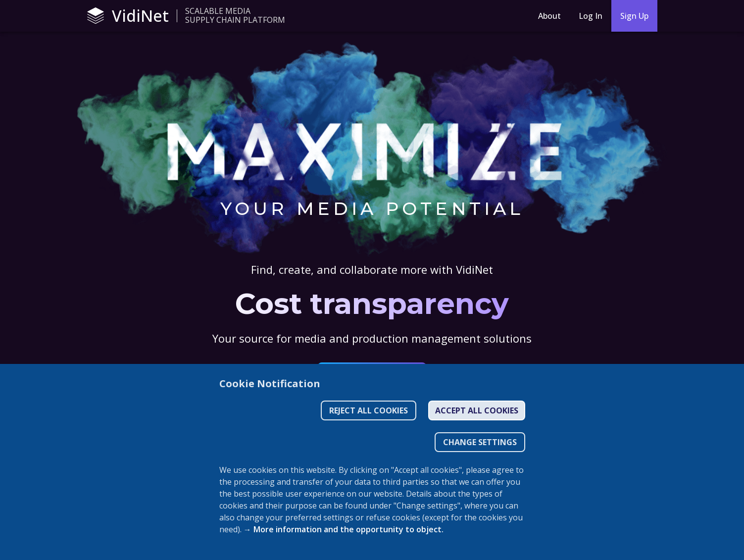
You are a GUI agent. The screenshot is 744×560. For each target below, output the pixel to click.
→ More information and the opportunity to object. (344, 529)
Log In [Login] (591, 16)
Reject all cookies (369, 410)
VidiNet (128, 16)
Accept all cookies (477, 410)
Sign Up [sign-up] (634, 16)
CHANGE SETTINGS (480, 442)
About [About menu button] (549, 16)
